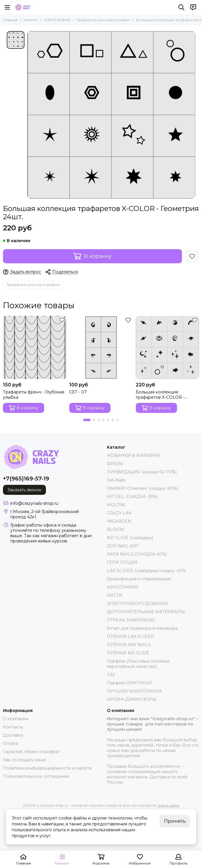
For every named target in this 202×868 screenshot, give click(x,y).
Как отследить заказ (24, 760)
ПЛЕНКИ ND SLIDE (128, 653)
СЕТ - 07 (78, 392)
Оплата (11, 743)
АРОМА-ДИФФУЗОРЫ (132, 699)
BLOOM (115, 529)
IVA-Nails (116, 480)
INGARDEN (119, 521)
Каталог (31, 20)
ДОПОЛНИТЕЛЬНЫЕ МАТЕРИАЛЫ (146, 612)
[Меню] (7, 7)
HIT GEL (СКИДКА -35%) (132, 497)
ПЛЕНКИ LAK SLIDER (130, 636)
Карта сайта (169, 805)
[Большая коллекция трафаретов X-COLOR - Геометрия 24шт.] (111, 115)
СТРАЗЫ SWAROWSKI (131, 620)
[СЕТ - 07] (101, 347)
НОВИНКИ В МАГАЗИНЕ (134, 455)
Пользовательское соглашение (36, 776)
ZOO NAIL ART (123, 546)
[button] (87, 420)
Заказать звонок (24, 490)
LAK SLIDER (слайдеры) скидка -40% (146, 571)
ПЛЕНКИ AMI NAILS (129, 645)
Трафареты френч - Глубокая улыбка (34, 395)
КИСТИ (115, 595)
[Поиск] (181, 7)
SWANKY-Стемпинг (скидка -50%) (142, 488)
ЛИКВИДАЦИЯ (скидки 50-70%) (142, 472)
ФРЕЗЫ (115, 464)
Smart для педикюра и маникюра (142, 628)
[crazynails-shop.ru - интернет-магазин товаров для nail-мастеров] (23, 7)
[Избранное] (192, 256)
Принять (175, 821)
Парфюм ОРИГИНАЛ (130, 683)
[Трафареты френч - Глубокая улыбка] (35, 347)
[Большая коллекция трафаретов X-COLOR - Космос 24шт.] (167, 347)
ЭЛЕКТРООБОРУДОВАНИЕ (137, 604)
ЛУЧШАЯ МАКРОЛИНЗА (134, 691)
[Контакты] (193, 7)
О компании (16, 719)
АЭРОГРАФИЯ (57, 20)
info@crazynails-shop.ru (34, 503)
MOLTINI (116, 505)
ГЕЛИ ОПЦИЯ (122, 562)
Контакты (13, 727)
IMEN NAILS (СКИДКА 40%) (137, 554)
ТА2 (111, 675)
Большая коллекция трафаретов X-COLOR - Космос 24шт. (160, 395)
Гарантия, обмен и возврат (31, 752)
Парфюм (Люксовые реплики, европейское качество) (139, 664)
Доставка (13, 735)
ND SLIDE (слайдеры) (130, 538)
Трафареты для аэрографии (103, 20)
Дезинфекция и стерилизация (139, 579)
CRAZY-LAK (119, 513)
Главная (10, 20)
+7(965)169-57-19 (26, 479)
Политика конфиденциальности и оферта (47, 768)
